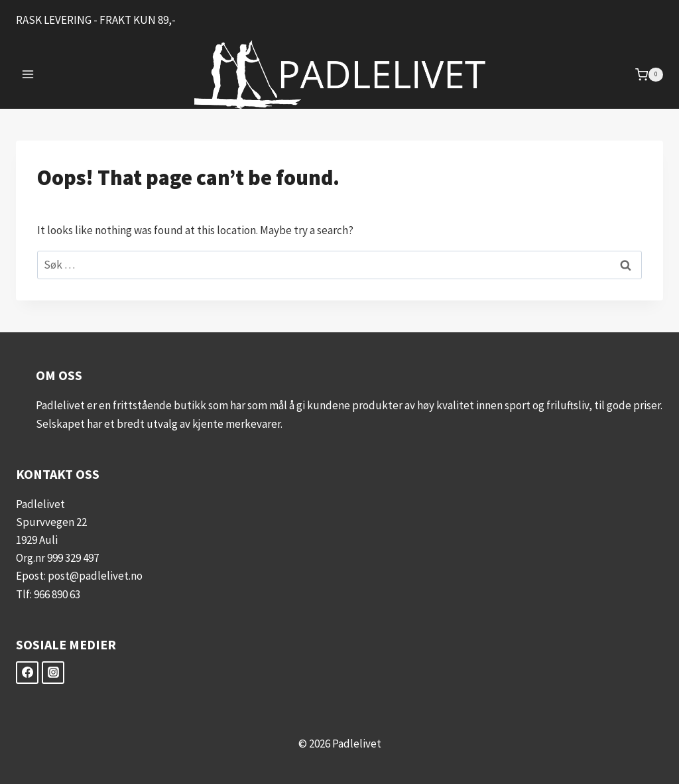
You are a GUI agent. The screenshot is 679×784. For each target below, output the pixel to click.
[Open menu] (28, 75)
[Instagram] (53, 673)
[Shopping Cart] (649, 75)
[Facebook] (27, 673)
